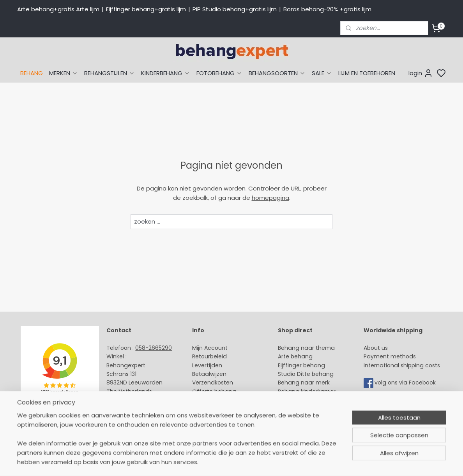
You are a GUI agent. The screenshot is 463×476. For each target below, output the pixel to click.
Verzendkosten (213, 383)
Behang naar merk (304, 383)
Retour (201, 356)
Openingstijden (127, 409)
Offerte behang (214, 391)
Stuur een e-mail (131, 400)
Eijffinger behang (301, 365)
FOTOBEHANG (219, 73)
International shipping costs (402, 365)
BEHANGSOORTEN (277, 73)
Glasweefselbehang (305, 409)
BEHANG (32, 73)
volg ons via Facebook (406, 383)
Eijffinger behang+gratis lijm (146, 9)
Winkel (201, 400)
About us (376, 348)
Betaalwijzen (209, 374)
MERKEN (64, 73)
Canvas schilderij (301, 426)
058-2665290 (154, 348)
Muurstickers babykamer (312, 400)
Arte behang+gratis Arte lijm (58, 9)
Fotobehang (295, 418)
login (421, 73)
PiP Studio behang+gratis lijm (235, 9)
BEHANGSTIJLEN (110, 73)
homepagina (270, 198)
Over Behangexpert (219, 409)
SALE (322, 73)
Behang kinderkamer (307, 391)
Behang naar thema (306, 348)
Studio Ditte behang (306, 374)
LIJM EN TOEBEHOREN (367, 73)
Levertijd (204, 365)
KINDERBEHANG (166, 73)
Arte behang (295, 356)
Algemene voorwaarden (226, 418)
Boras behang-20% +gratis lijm (327, 9)
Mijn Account (210, 348)
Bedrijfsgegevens (130, 418)
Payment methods (390, 356)
